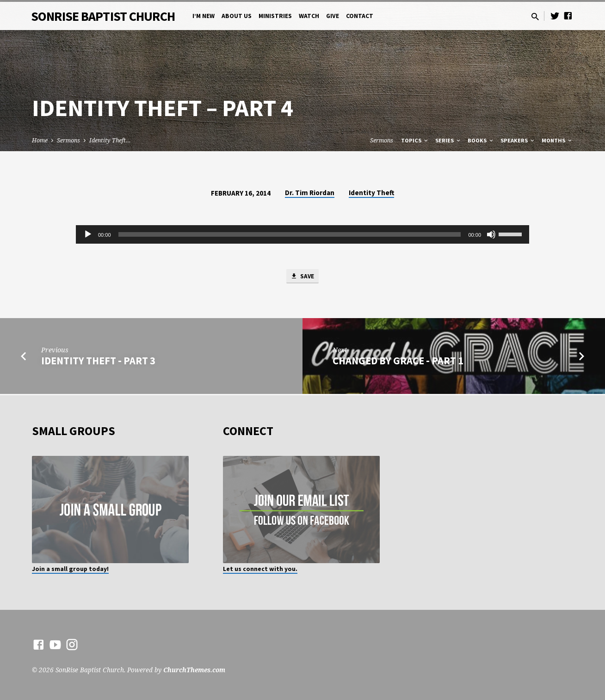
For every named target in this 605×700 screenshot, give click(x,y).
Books (481, 140)
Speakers (518, 140)
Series (448, 140)
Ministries (275, 16)
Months (557, 140)
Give (333, 16)
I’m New (204, 16)
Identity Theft (371, 193)
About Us (237, 16)
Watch (309, 16)
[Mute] (491, 234)
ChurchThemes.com (194, 670)
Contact (360, 16)
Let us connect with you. (260, 569)
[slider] (290, 234)
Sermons (68, 140)
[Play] (88, 234)
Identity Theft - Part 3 (98, 362)
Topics (415, 140)
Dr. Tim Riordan (310, 193)
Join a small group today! (70, 569)
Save (302, 277)
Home (40, 140)
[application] (302, 234)
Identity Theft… (110, 140)
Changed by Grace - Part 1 (398, 362)
